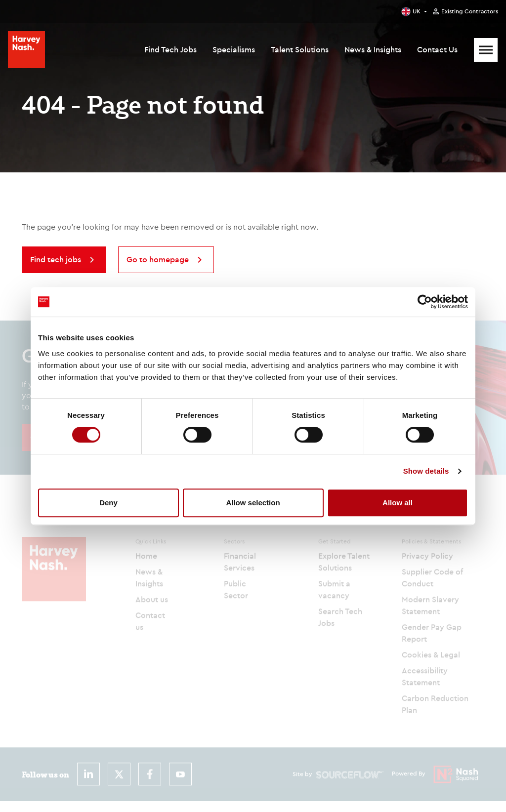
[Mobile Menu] (486, 50)
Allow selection (253, 503)
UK (417, 11)
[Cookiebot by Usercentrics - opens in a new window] (425, 302)
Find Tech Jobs (170, 49)
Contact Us (437, 49)
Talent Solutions (300, 49)
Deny (108, 503)
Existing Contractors (470, 11)
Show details (426, 471)
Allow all (398, 503)
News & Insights (373, 49)
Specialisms (234, 49)
